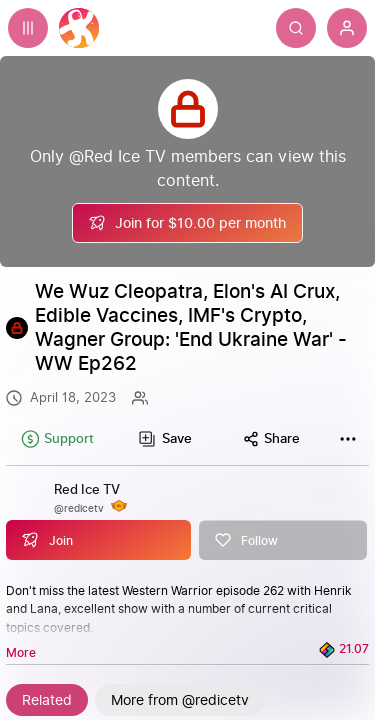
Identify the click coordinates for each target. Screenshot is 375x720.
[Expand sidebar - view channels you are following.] (28, 28)
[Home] (79, 28)
